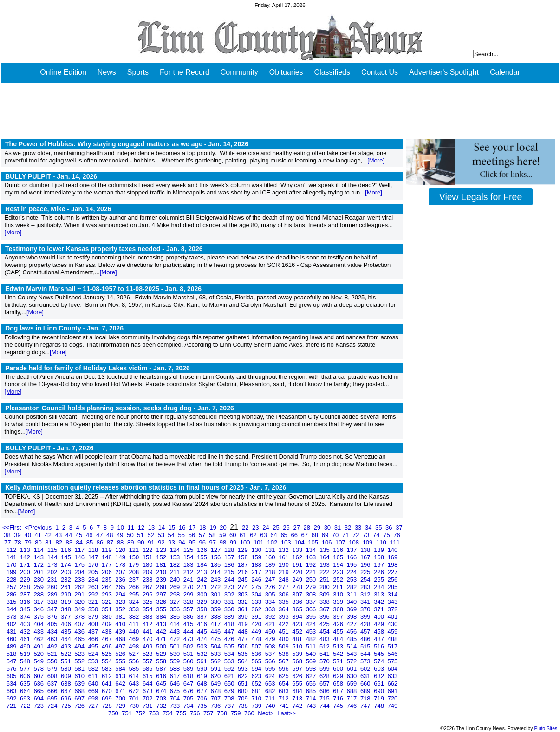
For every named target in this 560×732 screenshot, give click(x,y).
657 (325, 683)
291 (80, 594)
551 (67, 661)
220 (298, 572)
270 (189, 587)
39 (18, 535)
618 (189, 676)
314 (393, 594)
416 (203, 624)
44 (70, 535)
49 (121, 535)
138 (366, 550)
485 (353, 639)
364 (284, 609)
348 (67, 609)
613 (121, 676)
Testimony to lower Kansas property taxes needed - (104, 249)
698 (94, 698)
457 (366, 632)
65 (285, 535)
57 (203, 535)
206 (107, 572)
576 (12, 669)
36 (390, 528)
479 (271, 639)
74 (377, 535)
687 (339, 691)
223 (339, 572)
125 (189, 550)
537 (271, 654)
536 (257, 654)
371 (380, 609)
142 (26, 557)
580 (67, 669)
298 (176, 594)
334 (271, 602)
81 (49, 542)
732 (162, 706)
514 (353, 646)
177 (107, 565)
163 (312, 557)
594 (257, 669)
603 (380, 669)
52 (151, 535)
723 (39, 706)
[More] (376, 160)
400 (380, 617)
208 (135, 572)
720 (393, 698)
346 (39, 609)
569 (312, 661)
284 (380, 587)
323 (121, 602)
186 (230, 565)
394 (298, 617)
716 (339, 698)
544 (366, 654)
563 (230, 661)
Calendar (505, 72)
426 (339, 624)
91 (152, 542)
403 (26, 624)
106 (328, 542)
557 (148, 661)
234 (94, 580)
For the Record (185, 72)
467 (107, 639)
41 (39, 535)
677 (203, 691)
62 (254, 535)
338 (325, 602)
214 (216, 572)
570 (325, 661)
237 (135, 580)
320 (80, 602)
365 (298, 609)
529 (162, 654)
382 (135, 617)
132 (284, 550)
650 (230, 683)
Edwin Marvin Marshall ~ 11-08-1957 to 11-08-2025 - (103, 289)
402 (12, 624)
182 (176, 565)
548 (26, 661)
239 (162, 580)
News (107, 72)
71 (346, 535)
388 (216, 617)
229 (26, 580)
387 (203, 617)
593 (244, 669)
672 (135, 691)
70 (336, 535)
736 (216, 706)
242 (203, 580)
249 (298, 580)
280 (325, 587)
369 (353, 609)
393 (284, 617)
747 (366, 706)
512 (325, 646)
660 (366, 683)
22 (246, 528)
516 (380, 646)
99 (234, 542)
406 (67, 624)
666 (53, 691)
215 (230, 572)
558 (162, 661)
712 (284, 698)
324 (135, 602)
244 (230, 580)
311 (353, 594)
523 (80, 654)
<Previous (39, 528)
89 (131, 542)
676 (189, 691)
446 (216, 632)
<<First (13, 528)
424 (312, 624)
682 (271, 691)
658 (339, 683)
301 (216, 594)
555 (121, 661)
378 (80, 617)
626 (298, 676)
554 (107, 661)
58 (213, 535)
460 (12, 639)
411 (135, 624)
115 (53, 550)
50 (131, 535)
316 (26, 602)
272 (216, 587)
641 (107, 683)
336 (298, 602)
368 (339, 609)
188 (257, 565)
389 (230, 617)
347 (53, 609)
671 (121, 691)
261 (67, 587)
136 (339, 550)
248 (284, 580)
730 (135, 706)
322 (107, 602)
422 (284, 624)
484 (339, 639)
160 (271, 557)
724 (53, 706)
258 (26, 587)
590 (203, 669)
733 (176, 706)
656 (312, 683)
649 (216, 683)
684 (298, 691)
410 (121, 624)
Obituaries (286, 72)
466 (94, 639)
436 (80, 632)
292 (94, 594)
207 (121, 572)
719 (380, 698)
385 (176, 617)
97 (214, 542)
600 (339, 669)
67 (306, 535)
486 (366, 639)
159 (257, 557)
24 (267, 528)
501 (176, 646)
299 (189, 594)
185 (216, 565)
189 (271, 565)
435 (67, 632)
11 (132, 528)
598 (312, 669)
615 (148, 676)
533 (216, 654)
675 (176, 691)
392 (271, 617)
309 (325, 594)
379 (94, 617)
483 (325, 639)
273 (230, 587)
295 (135, 594)
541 (325, 654)
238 (148, 580)
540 (312, 654)
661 (380, 683)
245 (244, 580)
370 (366, 609)
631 (366, 676)
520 (39, 654)
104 (300, 542)
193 (325, 565)
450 (271, 632)
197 (380, 565)
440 (135, 632)
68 (316, 535)
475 (216, 639)
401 (393, 617)
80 (39, 542)
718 (366, 698)
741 (284, 706)
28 (307, 528)
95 (193, 542)
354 (148, 609)
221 (312, 572)
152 (162, 557)
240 (176, 580)
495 (94, 646)
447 (230, 632)
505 (230, 646)
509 (284, 646)
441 (148, 632)
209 (148, 572)
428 (366, 624)
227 (393, 572)
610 (80, 676)
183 (189, 565)
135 (325, 550)
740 (271, 706)
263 (94, 587)
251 (325, 580)
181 (162, 565)
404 (39, 624)
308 (312, 594)
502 (189, 646)
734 (189, 706)
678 (216, 691)
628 (325, 676)
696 (67, 698)
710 (257, 698)
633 (393, 676)
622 (244, 676)
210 (162, 572)
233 (80, 580)
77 (8, 542)
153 (176, 557)
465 (80, 639)
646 (176, 683)
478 (257, 639)
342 (380, 602)
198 (393, 565)
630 (353, 676)
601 (353, 669)
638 (67, 683)
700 (121, 698)
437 (94, 632)
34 (369, 528)
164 (325, 557)
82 (59, 542)
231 (53, 580)
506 (244, 646)
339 (339, 602)
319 (67, 602)
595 (271, 669)
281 (339, 587)
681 (257, 691)
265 (121, 587)
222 (325, 572)
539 (298, 654)
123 (162, 550)
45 (80, 535)
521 (53, 654)
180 (148, 565)
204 (80, 572)
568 (298, 661)
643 (135, 683)
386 (189, 617)
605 (12, 676)
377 (67, 617)
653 (271, 683)
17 (193, 528)
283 (366, 587)
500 (162, 646)
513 (339, 646)
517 (393, 646)
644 (148, 683)
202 (53, 572)
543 (353, 654)
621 (230, 676)
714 (312, 698)
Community (239, 72)
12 (142, 528)
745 (339, 706)
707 (216, 698)
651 (244, 683)
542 (339, 654)
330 (216, 602)
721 (12, 706)
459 (393, 632)
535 (244, 654)
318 (53, 602)
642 (121, 683)
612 (107, 676)
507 (257, 646)
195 (353, 565)
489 (12, 646)
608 (53, 676)
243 (216, 580)
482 (312, 639)
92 (162, 542)
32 (349, 528)
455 (339, 632)
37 (399, 528)
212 (189, 572)
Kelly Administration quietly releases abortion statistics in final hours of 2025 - (146, 487)
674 (162, 691)
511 (312, 646)
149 (121, 557)
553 (94, 661)
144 (53, 557)
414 (176, 624)
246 (257, 580)
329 (203, 602)
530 (176, 654)
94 (182, 542)
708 (230, 698)
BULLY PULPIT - (51, 176)
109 (368, 542)
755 (182, 713)
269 (176, 587)
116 (67, 550)
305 (271, 594)
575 (393, 661)
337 (312, 602)
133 (298, 550)
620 (216, 676)
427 (353, 624)
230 (39, 580)
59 (223, 535)
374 (26, 617)
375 (39, 617)
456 (353, 632)
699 (107, 698)
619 (203, 676)
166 (353, 557)
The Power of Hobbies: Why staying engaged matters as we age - (127, 144)
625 (284, 676)
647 (189, 683)
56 (193, 535)
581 (80, 669)
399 (366, 617)
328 (189, 602)
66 (295, 535)
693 (26, 698)
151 (148, 557)
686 (325, 691)
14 (163, 528)
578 (39, 669)
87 (111, 542)
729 (121, 706)
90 (142, 542)
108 (355, 542)
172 (39, 565)
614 (135, 676)
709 (244, 698)
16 (183, 528)
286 (12, 594)
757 (209, 713)
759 (237, 713)
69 (326, 535)
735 (203, 706)
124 (176, 550)
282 (353, 587)
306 (284, 594)
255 (380, 580)
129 (244, 550)
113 (26, 550)
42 (49, 535)
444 (189, 632)
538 (284, 654)
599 (325, 669)
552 (80, 661)
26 (287, 528)
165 (339, 557)
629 (339, 676)
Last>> (287, 713)
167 (366, 557)
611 (94, 676)
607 (39, 676)
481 (298, 639)
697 (80, 698)
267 (148, 587)
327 (176, 602)
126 (203, 550)
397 (339, 617)
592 (230, 669)
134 (312, 550)
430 (393, 624)
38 (8, 535)
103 (287, 542)
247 (271, 580)
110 (382, 542)
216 (244, 572)
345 (26, 609)
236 (121, 580)
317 (39, 602)
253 (353, 580)
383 (148, 617)
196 (366, 565)
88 (121, 542)
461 (26, 639)
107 (341, 542)
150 (135, 557)
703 (162, 698)
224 (353, 572)
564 (244, 661)
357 (189, 609)
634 (12, 683)
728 (107, 706)
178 (121, 565)
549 (39, 661)
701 (135, 698)
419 (244, 624)
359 (216, 609)
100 (246, 542)
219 (284, 572)
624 (271, 676)
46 (90, 535)
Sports (138, 72)
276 (271, 587)
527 (135, 654)
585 (135, 669)
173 (53, 565)
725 (67, 706)
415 (189, 624)
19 (214, 528)
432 (26, 632)
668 (80, 691)
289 (53, 594)
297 (162, 594)
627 (312, 676)
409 (107, 624)
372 (393, 609)
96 (203, 542)
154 (189, 557)
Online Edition (63, 72)
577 (26, 669)
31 (339, 528)
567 (284, 661)
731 (148, 706)
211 (176, 572)
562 (216, 661)
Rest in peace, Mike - (58, 209)
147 (94, 557)
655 (298, 683)
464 (67, 639)
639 (80, 683)
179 (135, 565)
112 (12, 550)
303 (244, 594)
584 (121, 669)
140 (393, 550)
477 (244, 639)
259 (39, 587)
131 (271, 550)
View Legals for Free (481, 197)
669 (94, 691)
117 (80, 550)
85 (91, 542)
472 (176, 639)
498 (135, 646)
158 (244, 557)
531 (189, 654)
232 (67, 580)
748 (380, 706)
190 (284, 565)
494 (80, 646)
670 (107, 691)
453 (312, 632)
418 (230, 624)
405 (53, 624)
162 (298, 557)
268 (162, 587)
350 (94, 609)
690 (380, 691)
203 (67, 572)
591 (216, 669)
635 (26, 683)
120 (121, 550)
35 (379, 528)
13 (152, 528)
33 (359, 528)
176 (94, 565)
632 (380, 676)
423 (298, 624)
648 (203, 683)
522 (67, 654)
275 (257, 587)
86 (101, 542)
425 (325, 624)
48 (111, 535)
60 (234, 535)
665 (39, 691)
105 (314, 542)
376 (53, 617)
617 (176, 676)
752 (141, 713)
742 (298, 706)
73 (367, 535)
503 (203, 646)
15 (173, 528)
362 (257, 609)
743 (312, 706)
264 (107, 587)
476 (230, 639)
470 (148, 639)
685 (312, 691)
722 (26, 706)
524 (94, 654)
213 (203, 572)
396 (325, 617)
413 (162, 624)
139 (380, 550)
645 (162, 683)
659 (353, 683)
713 (298, 698)
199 (12, 572)
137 (353, 550)
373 (12, 617)
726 (80, 706)
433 (39, 632)
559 (176, 661)
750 (114, 713)
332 (244, 602)
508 (271, 646)
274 (244, 587)
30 (328, 528)
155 (203, 557)
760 (250, 713)
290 (67, 594)
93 (172, 542)
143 (39, 557)
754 (168, 713)
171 (26, 565)
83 (70, 542)
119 (107, 550)
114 (39, 550)
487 (380, 639)
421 (271, 624)
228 (12, 580)
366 (312, 609)
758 (223, 713)
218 (271, 572)
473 (189, 639)
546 (393, 654)
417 (216, 624)
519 (26, 654)
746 (353, 706)
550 (53, 661)
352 (121, 609)
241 (189, 580)
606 (26, 676)
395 (312, 617)
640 (94, 683)
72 (357, 535)
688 (353, 691)
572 (353, 661)
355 (162, 609)
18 (203, 528)
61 (244, 535)
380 (107, 617)
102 (273, 542)
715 (325, 698)
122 (148, 550)
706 (203, 698)
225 (366, 572)
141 (12, 557)
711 (271, 698)
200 (26, 572)
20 (224, 528)
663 (12, 691)
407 (80, 624)
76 (397, 535)
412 (148, 624)
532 (203, 654)
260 (53, 587)
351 (107, 609)
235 (107, 580)
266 (135, 587)
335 (284, 602)
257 (12, 587)
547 (12, 661)
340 (353, 602)
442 (162, 632)
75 (387, 535)
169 (393, 557)
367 (325, 609)
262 (80, 587)
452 (298, 632)
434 (53, 632)
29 (318, 528)
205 (94, 572)
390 (244, 617)
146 (80, 557)
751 (127, 713)
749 (393, 706)
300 (203, 594)
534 (230, 654)
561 (203, 661)
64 (274, 535)
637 (53, 683)
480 (284, 639)
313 (380, 594)
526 (121, 654)
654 (284, 683)
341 (366, 602)
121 (135, 550)
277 (284, 587)
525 (107, 654)
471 (162, 639)
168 (380, 557)
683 (284, 691)
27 (297, 528)
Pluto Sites (546, 729)
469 (135, 639)
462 (39, 639)
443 (176, 632)
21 (235, 527)
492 (53, 646)
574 (380, 661)
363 (271, 609)
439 (121, 632)
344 (12, 609)
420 (257, 624)
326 (162, 602)
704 (176, 698)
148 (107, 557)
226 (380, 572)
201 (39, 572)
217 (257, 572)
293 (107, 594)
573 (366, 661)
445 (203, 632)
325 (148, 602)
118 (94, 550)
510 (298, 646)
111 (395, 542)
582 (94, 669)
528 (148, 654)
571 (339, 661)
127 (216, 550)
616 (162, 676)
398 (353, 617)
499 (148, 646)
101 (259, 542)
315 (12, 602)
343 (393, 602)
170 (12, 565)
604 (393, 669)
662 (393, 683)
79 (29, 542)
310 (339, 594)
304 (257, 594)
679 (230, 691)
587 (162, 669)
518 (12, 654)
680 (244, 691)
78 (19, 542)
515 (366, 646)
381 (121, 617)
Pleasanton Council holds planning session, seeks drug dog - (120, 408)
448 (244, 632)
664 (26, 691)
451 (284, 632)
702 (148, 698)
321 (94, 602)
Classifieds (332, 72)
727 (94, 706)
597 (298, 669)
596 (284, 669)
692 (12, 698)
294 (121, 594)
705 (189, 698)
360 (230, 609)
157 (230, 557)
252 (339, 580)
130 (257, 550)
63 (264, 535)
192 (312, 565)
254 (366, 580)
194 (339, 565)
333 (257, 602)
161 (284, 557)
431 (12, 632)
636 (39, 683)
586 (148, 669)
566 (271, 661)
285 (393, 587)
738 (244, 706)
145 (67, 557)
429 (380, 624)
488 (393, 639)
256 (393, 580)
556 (135, 661)
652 (257, 683)
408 (94, 624)
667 (67, 691)
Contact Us (380, 72)
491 (39, 646)
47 (100, 535)
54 (172, 535)
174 (67, 565)
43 (59, 535)
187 (244, 565)
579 (53, 669)
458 (380, 632)
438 (107, 632)
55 (182, 535)
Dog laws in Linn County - (64, 328)
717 (353, 698)
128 (230, 550)
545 (380, 654)
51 (141, 535)
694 (39, 698)
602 (366, 669)
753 (155, 713)
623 (257, 676)
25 (277, 528)
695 (53, 698)
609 (67, 676)
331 (230, 602)
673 (148, 691)
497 (121, 646)
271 (203, 587)
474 (203, 639)
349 (80, 609)
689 (366, 691)
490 (26, 646)
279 (312, 587)
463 (53, 639)
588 (176, 669)
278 (298, 587)
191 (298, 565)
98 (224, 542)
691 (393, 691)
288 (39, 594)
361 (244, 609)
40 (28, 535)
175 (80, 565)
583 (107, 669)
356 (176, 609)
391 (257, 617)
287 (26, 594)
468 (121, 639)
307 (298, 594)
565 (257, 661)
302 (230, 594)
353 (135, 609)
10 (121, 528)
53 (162, 535)
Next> (267, 713)
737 (230, 706)
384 (162, 617)
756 (196, 713)
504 (216, 646)
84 (80, 542)
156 (216, 557)
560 (189, 661)
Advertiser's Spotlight (444, 72)
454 (325, 632)
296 (148, 594)
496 (107, 646)
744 (325, 706)
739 (257, 706)
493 (67, 646)
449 (257, 632)
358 (203, 609)
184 (203, 565)
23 (256, 528)
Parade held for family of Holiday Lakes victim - (98, 368)
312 (366, 594)
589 (189, 669)
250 (312, 580)
